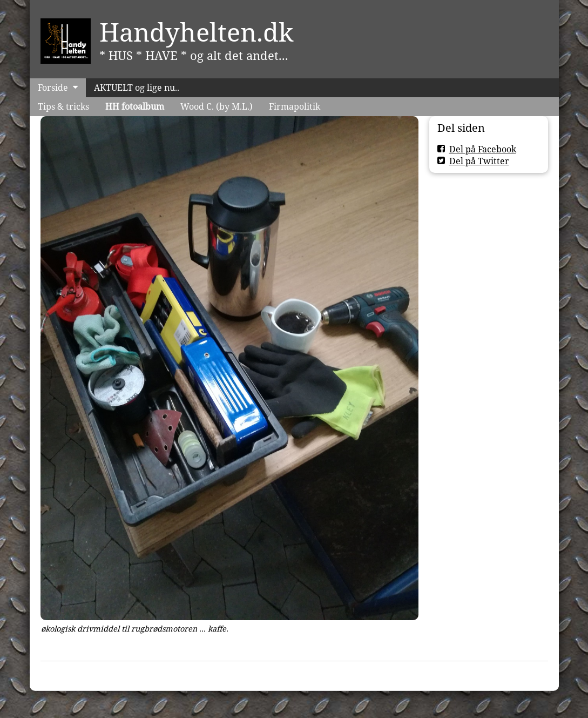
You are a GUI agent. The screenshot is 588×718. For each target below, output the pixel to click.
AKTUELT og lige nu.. (137, 88)
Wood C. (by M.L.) (217, 106)
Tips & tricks (63, 106)
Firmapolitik (295, 106)
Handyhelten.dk (197, 32)
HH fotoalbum (135, 106)
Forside (53, 88)
